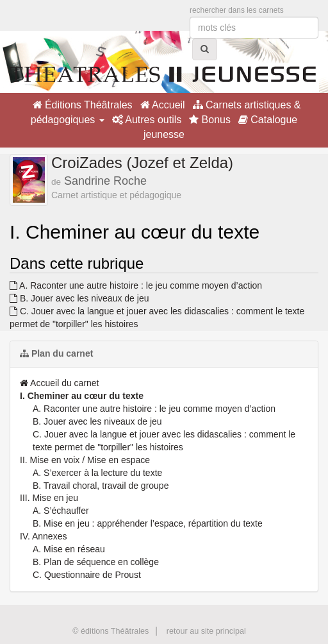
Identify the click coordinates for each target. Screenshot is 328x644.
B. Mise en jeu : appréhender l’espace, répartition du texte (148, 523)
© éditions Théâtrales (111, 631)
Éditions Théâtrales (83, 105)
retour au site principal (206, 631)
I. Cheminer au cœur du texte (82, 396)
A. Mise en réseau (69, 549)
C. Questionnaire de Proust (87, 575)
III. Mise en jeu (49, 498)
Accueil (163, 105)
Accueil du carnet (60, 383)
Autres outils (147, 120)
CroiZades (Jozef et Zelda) (142, 163)
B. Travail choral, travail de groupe (101, 486)
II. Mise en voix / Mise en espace (85, 460)
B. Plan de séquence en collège (96, 562)
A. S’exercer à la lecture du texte (97, 473)
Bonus (210, 120)
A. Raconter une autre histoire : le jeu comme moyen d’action (136, 285)
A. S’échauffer (61, 511)
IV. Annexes (43, 536)
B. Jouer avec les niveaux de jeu (79, 298)
